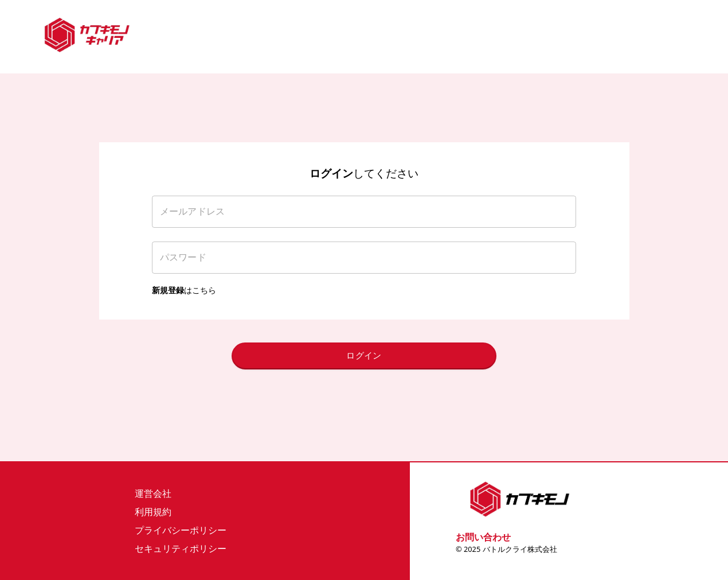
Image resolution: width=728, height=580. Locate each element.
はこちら (184, 290)
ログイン (364, 356)
